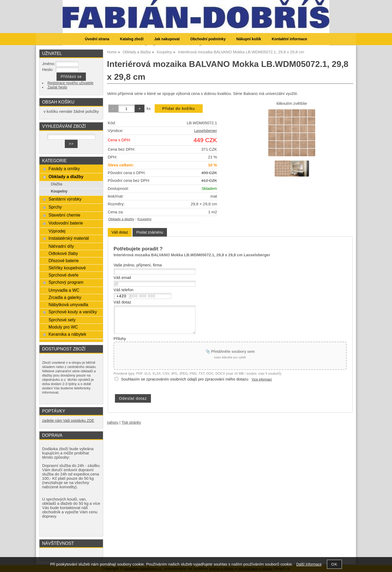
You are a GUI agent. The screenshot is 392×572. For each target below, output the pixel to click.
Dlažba (57, 184)
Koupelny (144, 219)
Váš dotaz (120, 232)
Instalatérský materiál (69, 238)
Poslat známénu (150, 232)
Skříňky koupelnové (67, 268)
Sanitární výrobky (65, 199)
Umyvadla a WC (64, 290)
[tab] (120, 232)
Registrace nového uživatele (70, 83)
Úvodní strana (97, 39)
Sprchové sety (62, 320)
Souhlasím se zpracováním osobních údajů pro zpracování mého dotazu (185, 379)
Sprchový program (66, 282)
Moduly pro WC (63, 327)
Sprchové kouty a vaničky (73, 312)
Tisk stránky (131, 423)
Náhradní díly (61, 246)
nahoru (113, 423)
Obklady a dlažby (121, 219)
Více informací (262, 379)
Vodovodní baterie (66, 223)
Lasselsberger (206, 131)
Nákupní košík (249, 39)
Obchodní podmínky (208, 39)
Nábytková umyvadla (68, 305)
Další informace (309, 564)
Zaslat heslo (57, 87)
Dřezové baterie (64, 261)
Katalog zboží (132, 39)
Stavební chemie (64, 215)
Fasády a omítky (64, 169)
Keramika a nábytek (67, 334)
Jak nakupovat (167, 39)
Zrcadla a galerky (65, 297)
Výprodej (57, 231)
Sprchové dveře (63, 275)
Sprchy (55, 207)
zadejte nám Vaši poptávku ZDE (68, 421)
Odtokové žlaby (63, 253)
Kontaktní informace (289, 39)
